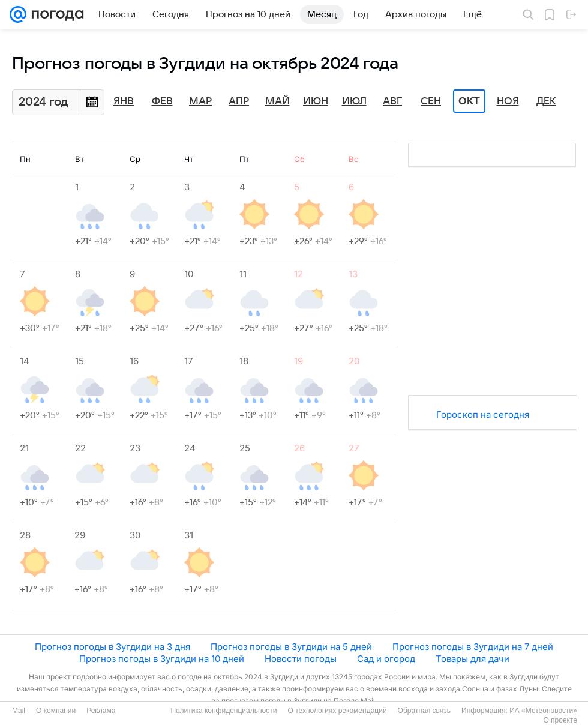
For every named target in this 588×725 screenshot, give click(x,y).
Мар (200, 101)
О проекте (560, 720)
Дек (546, 101)
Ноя (508, 101)
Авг (392, 101)
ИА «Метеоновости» (543, 711)
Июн (316, 101)
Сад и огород (386, 659)
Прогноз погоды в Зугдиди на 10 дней (162, 659)
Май (277, 101)
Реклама (101, 711)
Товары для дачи (472, 659)
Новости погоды (301, 659)
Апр (239, 101)
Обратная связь (424, 711)
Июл (354, 101)
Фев (162, 101)
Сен (431, 101)
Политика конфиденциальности (223, 711)
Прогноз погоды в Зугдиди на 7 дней (473, 647)
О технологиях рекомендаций (337, 711)
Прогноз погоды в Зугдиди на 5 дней (291, 647)
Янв (124, 101)
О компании (56, 711)
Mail (19, 711)
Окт (469, 101)
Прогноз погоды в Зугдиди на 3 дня (112, 647)
